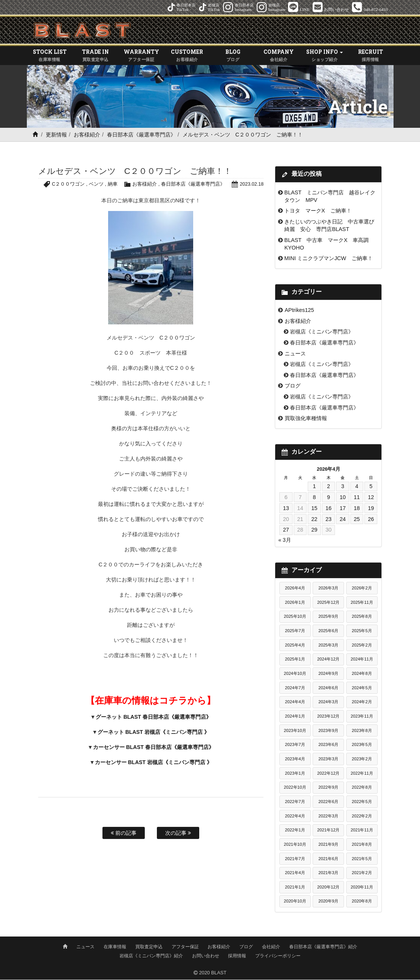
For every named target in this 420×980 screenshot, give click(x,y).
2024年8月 (362, 674)
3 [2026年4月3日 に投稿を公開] (343, 487)
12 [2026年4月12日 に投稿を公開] (371, 498)
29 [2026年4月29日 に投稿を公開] (314, 530)
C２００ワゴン (68, 185)
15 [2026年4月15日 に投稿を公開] (314, 509)
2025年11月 (362, 603)
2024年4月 (295, 702)
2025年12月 (328, 603)
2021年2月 (362, 873)
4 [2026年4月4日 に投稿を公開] (357, 487)
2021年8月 (362, 845)
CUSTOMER (187, 56)
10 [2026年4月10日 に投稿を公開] (343, 498)
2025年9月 (328, 617)
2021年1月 (295, 887)
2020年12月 (328, 887)
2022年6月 (328, 802)
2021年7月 (295, 859)
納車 (112, 185)
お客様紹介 (87, 135)
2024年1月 (295, 716)
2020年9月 (328, 902)
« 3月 (284, 540)
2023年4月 (295, 759)
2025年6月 (328, 631)
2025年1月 (295, 660)
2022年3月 (328, 816)
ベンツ (96, 185)
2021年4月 (295, 873)
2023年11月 (362, 716)
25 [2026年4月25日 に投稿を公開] (357, 519)
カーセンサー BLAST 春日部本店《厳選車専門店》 (153, 747)
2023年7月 (295, 745)
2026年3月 (328, 589)
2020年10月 (295, 902)
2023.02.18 (251, 185)
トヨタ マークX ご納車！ (318, 211)
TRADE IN (95, 56)
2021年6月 (328, 859)
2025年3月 (328, 645)
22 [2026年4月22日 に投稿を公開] (314, 519)
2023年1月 (295, 774)
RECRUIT (370, 56)
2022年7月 (295, 802)
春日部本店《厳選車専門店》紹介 (323, 947)
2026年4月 (295, 589)
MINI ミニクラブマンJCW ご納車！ (329, 259)
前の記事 (124, 834)
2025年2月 (362, 645)
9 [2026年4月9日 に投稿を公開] (329, 498)
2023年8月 (362, 731)
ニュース (295, 354)
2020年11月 (362, 887)
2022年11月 (362, 774)
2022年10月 (295, 788)
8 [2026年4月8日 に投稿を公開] (314, 498)
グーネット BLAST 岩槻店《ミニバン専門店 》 (153, 732)
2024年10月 (295, 674)
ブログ (293, 386)
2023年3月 (328, 759)
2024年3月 (328, 702)
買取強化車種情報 (306, 419)
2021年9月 (328, 845)
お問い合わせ (206, 956)
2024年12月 (328, 660)
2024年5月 (362, 688)
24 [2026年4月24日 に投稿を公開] (343, 519)
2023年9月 (328, 731)
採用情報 (237, 956)
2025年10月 (295, 617)
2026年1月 (295, 603)
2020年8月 (362, 902)
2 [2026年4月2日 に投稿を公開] (329, 487)
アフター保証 (185, 947)
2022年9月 (328, 788)
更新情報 (56, 135)
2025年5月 (362, 631)
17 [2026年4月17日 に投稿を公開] (343, 509)
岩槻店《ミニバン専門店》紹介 (151, 956)
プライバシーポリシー (278, 956)
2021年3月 (328, 873)
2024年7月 (295, 688)
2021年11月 (362, 831)
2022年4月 (295, 816)
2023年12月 (328, 716)
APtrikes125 (299, 311)
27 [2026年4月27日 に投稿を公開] (286, 530)
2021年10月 (295, 845)
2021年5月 (362, 859)
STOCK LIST (50, 56)
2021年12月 (328, 831)
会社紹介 (271, 947)
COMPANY (279, 56)
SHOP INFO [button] (325, 56)
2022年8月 (362, 788)
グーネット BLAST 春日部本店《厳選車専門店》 (153, 717)
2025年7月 (295, 631)
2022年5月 (362, 802)
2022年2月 (362, 816)
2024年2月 (362, 702)
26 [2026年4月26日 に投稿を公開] (371, 519)
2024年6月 (328, 688)
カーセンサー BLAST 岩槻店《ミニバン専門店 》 (153, 763)
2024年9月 (328, 674)
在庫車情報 (115, 947)
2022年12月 (328, 774)
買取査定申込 (149, 947)
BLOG (233, 56)
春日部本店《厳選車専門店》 (141, 135)
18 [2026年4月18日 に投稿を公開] (357, 509)
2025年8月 (362, 617)
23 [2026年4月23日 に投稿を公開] (329, 519)
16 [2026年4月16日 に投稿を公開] (329, 509)
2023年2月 (362, 759)
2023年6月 (328, 745)
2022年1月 (295, 831)
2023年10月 (295, 731)
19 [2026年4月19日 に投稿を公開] (371, 509)
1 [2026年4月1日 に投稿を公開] (314, 487)
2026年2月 (362, 589)
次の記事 (178, 834)
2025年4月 (295, 645)
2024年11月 (362, 660)
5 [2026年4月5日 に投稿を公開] (371, 487)
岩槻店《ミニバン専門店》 (322, 332)
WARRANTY (141, 56)
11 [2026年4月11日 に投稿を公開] (357, 498)
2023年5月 (362, 745)
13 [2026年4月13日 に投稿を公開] (286, 509)
